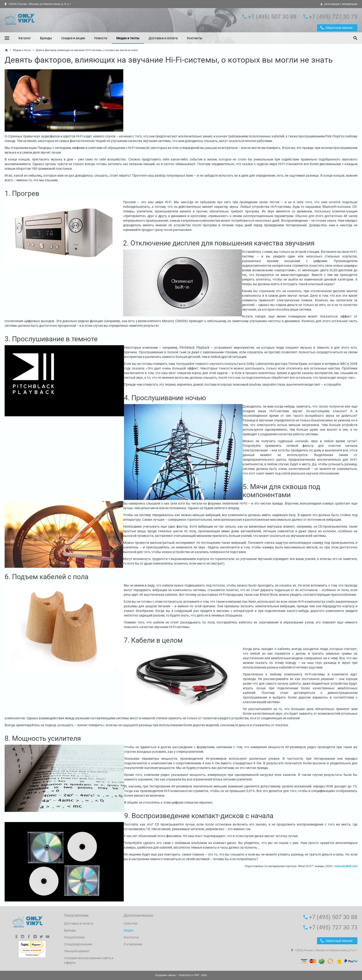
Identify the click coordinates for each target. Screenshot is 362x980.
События (131, 923)
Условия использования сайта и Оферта (89, 960)
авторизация (350, 4)
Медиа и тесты (128, 38)
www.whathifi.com (346, 866)
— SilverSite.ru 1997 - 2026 (181, 975)
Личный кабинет (77, 951)
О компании (133, 944)
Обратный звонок (337, 28)
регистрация (332, 4)
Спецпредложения (78, 944)
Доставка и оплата (163, 38)
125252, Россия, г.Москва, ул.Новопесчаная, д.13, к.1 (38, 4)
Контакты (195, 38)
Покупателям (74, 937)
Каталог (25, 38)
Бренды (46, 38)
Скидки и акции (73, 38)
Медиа (129, 930)
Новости (101, 38)
